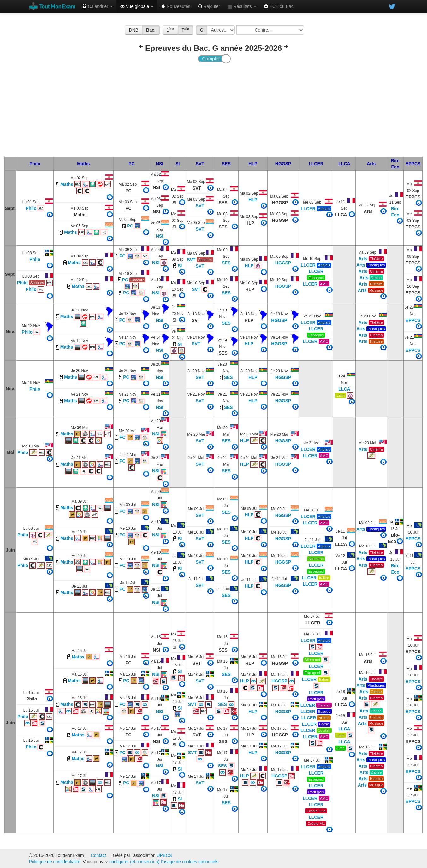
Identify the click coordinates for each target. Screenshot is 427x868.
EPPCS (413, 164)
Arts (371, 164)
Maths (83, 164)
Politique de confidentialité (55, 862)
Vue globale (137, 6)
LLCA (344, 164)
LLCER (316, 164)
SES (226, 164)
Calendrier (98, 6)
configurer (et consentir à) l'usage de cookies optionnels (164, 862)
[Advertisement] (214, 109)
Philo (35, 164)
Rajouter (209, 6)
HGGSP (283, 164)
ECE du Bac (279, 6)
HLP (253, 164)
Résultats (242, 6)
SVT (200, 164)
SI (178, 164)
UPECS (164, 855)
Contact (98, 855)
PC (131, 164)
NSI (160, 164)
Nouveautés (176, 6)
